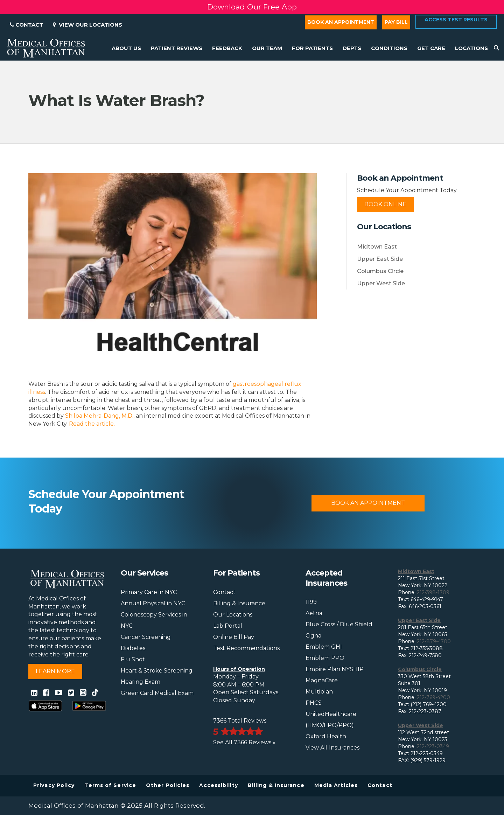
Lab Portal (228, 626)
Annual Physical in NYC (153, 603)
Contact (26, 25)
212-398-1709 (433, 592)
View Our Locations (87, 25)
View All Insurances (332, 748)
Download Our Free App (252, 7)
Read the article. (92, 424)
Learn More (55, 671)
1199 (311, 602)
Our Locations (233, 615)
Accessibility (218, 785)
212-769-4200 (433, 697)
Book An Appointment (368, 503)
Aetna (314, 613)
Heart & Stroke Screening (157, 671)
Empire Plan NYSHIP (335, 669)
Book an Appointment (341, 22)
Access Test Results (456, 20)
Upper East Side (380, 259)
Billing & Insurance (239, 603)
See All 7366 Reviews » (244, 742)
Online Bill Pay (234, 637)
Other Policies (168, 785)
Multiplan (319, 692)
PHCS (314, 703)
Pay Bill (396, 22)
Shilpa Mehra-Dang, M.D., (100, 416)
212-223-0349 (433, 746)
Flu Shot (133, 659)
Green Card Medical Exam (157, 693)
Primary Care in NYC (149, 592)
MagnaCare (322, 680)
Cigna (313, 636)
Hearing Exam (141, 682)
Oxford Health (326, 736)
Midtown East (377, 247)
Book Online (385, 204)
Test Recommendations (246, 648)
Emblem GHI (324, 647)
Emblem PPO (325, 658)
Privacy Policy (54, 785)
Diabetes (133, 648)
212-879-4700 (434, 641)
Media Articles (336, 785)
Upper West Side (381, 283)
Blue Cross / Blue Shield (339, 624)
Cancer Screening (146, 637)
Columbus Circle (380, 271)
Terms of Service (110, 785)
